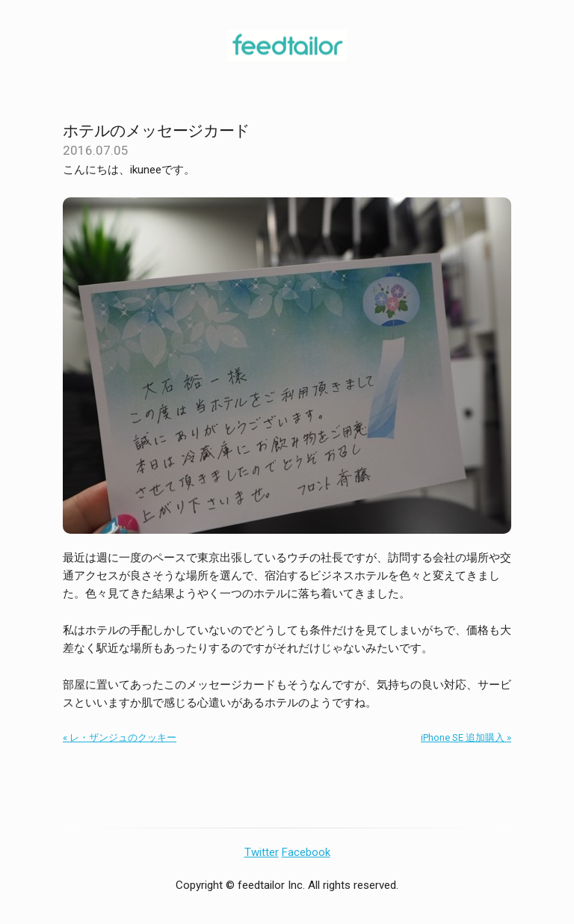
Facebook (306, 852)
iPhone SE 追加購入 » (466, 737)
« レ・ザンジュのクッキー (120, 737)
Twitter (262, 852)
